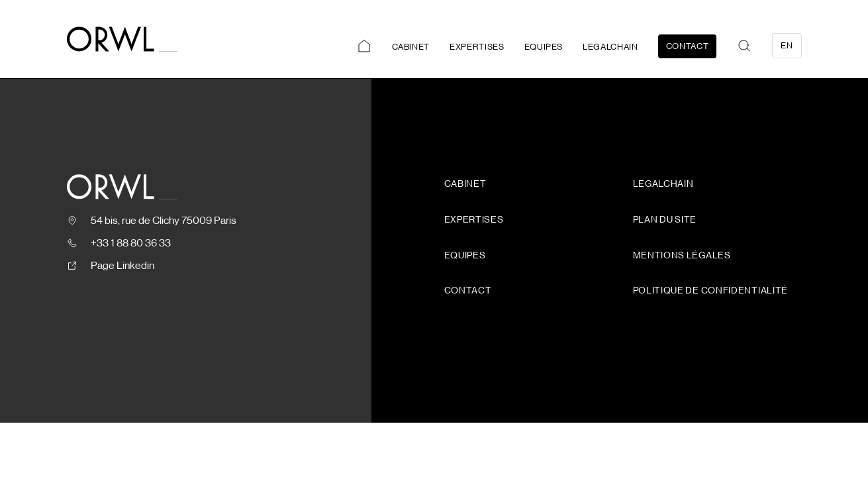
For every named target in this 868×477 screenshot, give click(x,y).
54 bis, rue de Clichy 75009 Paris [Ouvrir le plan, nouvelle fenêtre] (164, 221)
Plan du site (665, 220)
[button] (744, 46)
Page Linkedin (122, 266)
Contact (688, 46)
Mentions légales (682, 256)
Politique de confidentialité (711, 291)
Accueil (364, 46)
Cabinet (411, 47)
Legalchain (610, 47)
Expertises (477, 47)
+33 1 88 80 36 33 (131, 243)
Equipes (544, 47)
